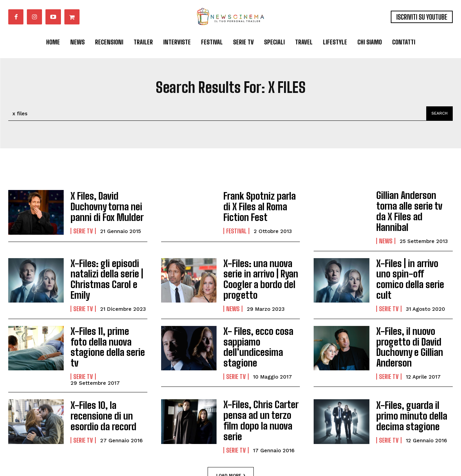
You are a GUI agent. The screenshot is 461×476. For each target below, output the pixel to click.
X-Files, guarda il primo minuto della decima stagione (414, 389)
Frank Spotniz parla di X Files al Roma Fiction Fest (262, 207)
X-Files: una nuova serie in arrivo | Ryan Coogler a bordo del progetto (256, 267)
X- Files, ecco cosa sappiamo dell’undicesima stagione (253, 328)
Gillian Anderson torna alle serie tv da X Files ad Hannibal (412, 207)
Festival (236, 229)
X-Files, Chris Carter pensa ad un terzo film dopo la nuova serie (260, 389)
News (386, 229)
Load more (231, 439)
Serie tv (83, 229)
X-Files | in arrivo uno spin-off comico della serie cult (411, 265)
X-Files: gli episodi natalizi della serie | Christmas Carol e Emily (102, 267)
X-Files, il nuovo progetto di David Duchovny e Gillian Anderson (405, 328)
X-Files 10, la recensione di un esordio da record (109, 388)
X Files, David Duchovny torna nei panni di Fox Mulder (108, 207)
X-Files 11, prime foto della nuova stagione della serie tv (104, 324)
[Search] (438, 114)
